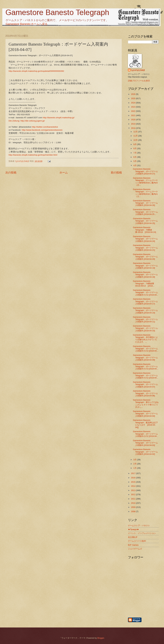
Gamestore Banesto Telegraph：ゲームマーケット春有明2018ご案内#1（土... (145, 193)
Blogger (101, 638)
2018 (133, 128)
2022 (133, 111)
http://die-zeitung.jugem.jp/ (33, 121)
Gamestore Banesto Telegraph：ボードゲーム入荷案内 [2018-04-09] (145, 357)
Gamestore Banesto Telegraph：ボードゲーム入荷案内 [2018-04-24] (145, 239)
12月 (136, 132)
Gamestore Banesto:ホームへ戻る (27, 24)
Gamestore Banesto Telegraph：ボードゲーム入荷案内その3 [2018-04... (146, 367)
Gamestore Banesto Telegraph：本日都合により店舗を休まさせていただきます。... (145, 338)
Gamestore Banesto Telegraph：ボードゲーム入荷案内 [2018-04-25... (145, 212)
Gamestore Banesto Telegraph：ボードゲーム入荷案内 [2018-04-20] (145, 257)
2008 (133, 511)
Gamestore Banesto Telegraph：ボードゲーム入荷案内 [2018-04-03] (145, 443)
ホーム (64, 173)
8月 (135, 148)
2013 (133, 490)
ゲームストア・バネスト (139, 526)
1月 (135, 468)
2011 (133, 499)
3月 (135, 460)
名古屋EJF (133, 537)
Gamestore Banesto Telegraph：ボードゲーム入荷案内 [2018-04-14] (145, 310)
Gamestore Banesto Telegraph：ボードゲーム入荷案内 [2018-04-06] (145, 393)
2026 (133, 94)
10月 (136, 140)
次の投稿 (11, 173)
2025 (133, 98)
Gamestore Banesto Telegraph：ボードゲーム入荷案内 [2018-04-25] (145, 221)
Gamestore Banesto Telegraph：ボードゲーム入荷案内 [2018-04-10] (145, 328)
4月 (135, 165)
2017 (133, 473)
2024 (133, 103)
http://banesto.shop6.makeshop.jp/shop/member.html (33, 155)
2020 (133, 120)
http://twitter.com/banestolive (45, 127)
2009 (133, 507)
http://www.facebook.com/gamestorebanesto (42, 130)
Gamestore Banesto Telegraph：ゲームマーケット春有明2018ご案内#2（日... (145, 181)
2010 (133, 503)
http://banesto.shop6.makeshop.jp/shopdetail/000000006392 (36, 71)
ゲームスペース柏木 (137, 541)
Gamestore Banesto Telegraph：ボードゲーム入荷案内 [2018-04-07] (145, 384)
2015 (133, 482)
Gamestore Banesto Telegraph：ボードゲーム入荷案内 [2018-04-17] (145, 301)
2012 (133, 494)
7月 (135, 153)
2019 (133, 124)
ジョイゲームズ (135, 549)
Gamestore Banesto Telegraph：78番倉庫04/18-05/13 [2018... (144, 283)
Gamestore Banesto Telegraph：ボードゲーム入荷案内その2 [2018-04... (146, 292)
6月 (135, 157)
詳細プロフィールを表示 (139, 81)
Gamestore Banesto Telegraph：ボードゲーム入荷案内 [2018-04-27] (145, 171)
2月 (135, 464)
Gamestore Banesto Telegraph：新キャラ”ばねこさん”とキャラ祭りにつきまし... (146, 403)
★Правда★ (133, 529)
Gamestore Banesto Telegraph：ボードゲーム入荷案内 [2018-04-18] (145, 275)
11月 (136, 136)
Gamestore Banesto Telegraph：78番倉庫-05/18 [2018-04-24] (144, 230)
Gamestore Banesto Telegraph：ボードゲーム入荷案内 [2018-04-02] (145, 452)
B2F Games (133, 545)
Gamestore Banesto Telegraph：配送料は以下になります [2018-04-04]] (145, 424)
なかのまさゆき (138, 70)
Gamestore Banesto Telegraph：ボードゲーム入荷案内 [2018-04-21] (145, 248)
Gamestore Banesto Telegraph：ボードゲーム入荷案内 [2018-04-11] (145, 319)
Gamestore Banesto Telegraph (57, 12)
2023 (133, 107)
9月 (135, 144)
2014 (133, 486)
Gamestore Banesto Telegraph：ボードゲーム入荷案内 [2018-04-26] (145, 203)
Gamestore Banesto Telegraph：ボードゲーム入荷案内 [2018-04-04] (145, 414)
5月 (135, 161)
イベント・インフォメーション (142, 533)
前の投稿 (116, 173)
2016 (133, 478)
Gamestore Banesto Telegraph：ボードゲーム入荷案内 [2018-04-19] (145, 266)
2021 (133, 115)
